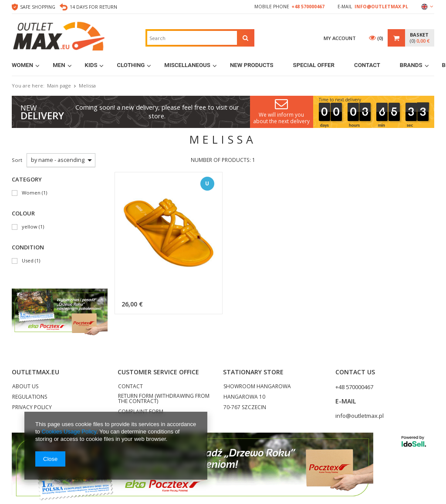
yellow (30, 227)
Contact (367, 65)
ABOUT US (25, 387)
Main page (59, 86)
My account (340, 38)
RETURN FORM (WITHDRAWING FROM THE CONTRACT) (164, 399)
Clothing (131, 65)
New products (252, 65)
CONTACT (130, 387)
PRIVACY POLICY (32, 408)
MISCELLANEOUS (187, 65)
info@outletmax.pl (381, 7)
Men (59, 65)
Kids (91, 65)
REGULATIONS (30, 397)
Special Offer (314, 65)
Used (28, 261)
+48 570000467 (308, 7)
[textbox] (192, 38)
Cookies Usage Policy (69, 432)
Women (22, 65)
